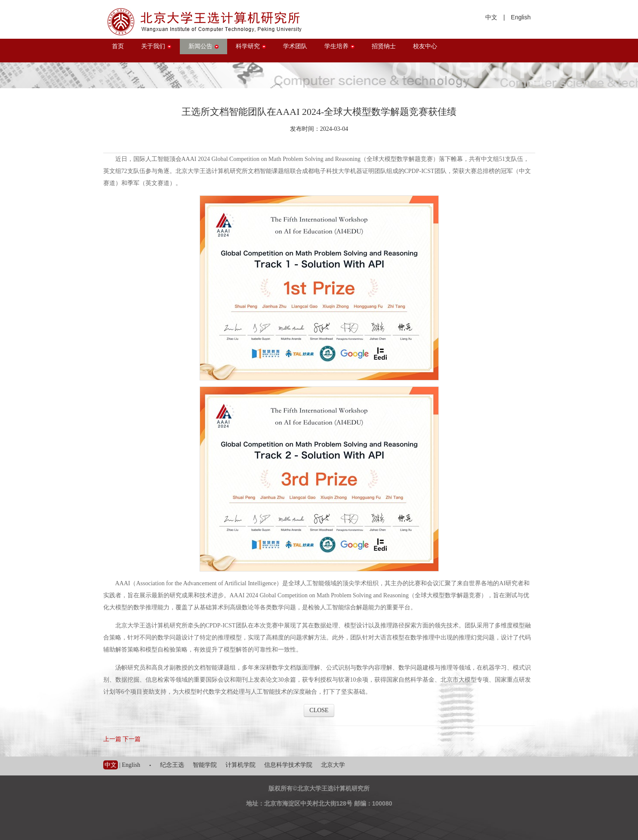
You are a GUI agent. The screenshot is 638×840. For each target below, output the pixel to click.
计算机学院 (240, 765)
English (521, 17)
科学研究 (251, 46)
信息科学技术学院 (288, 765)
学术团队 (295, 46)
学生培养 (339, 46)
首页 (118, 46)
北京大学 (333, 765)
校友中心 (425, 46)
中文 (491, 17)
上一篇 (112, 739)
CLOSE (319, 710)
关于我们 (156, 46)
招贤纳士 (384, 46)
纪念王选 (172, 765)
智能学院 (205, 765)
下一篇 (132, 739)
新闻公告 (203, 46)
